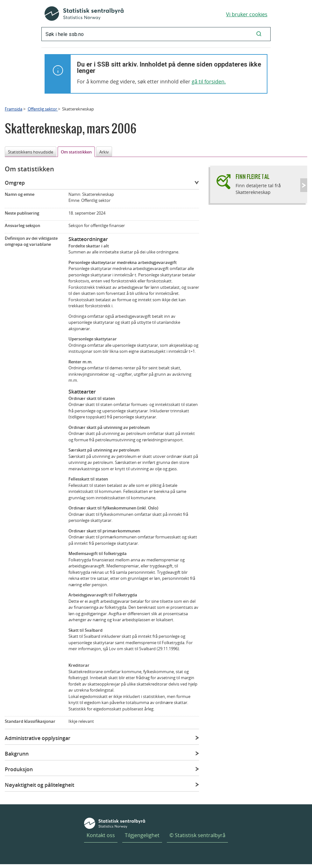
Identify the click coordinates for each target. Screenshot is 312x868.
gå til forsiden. (209, 82)
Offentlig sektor (43, 109)
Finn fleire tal (252, 177)
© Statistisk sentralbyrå (197, 835)
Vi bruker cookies (247, 14)
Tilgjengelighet (142, 835)
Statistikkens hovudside (31, 152)
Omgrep (15, 183)
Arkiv (104, 152)
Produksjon (19, 769)
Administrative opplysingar (38, 738)
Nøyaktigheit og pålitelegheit (39, 785)
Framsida (14, 109)
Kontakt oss (101, 835)
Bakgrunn (17, 754)
